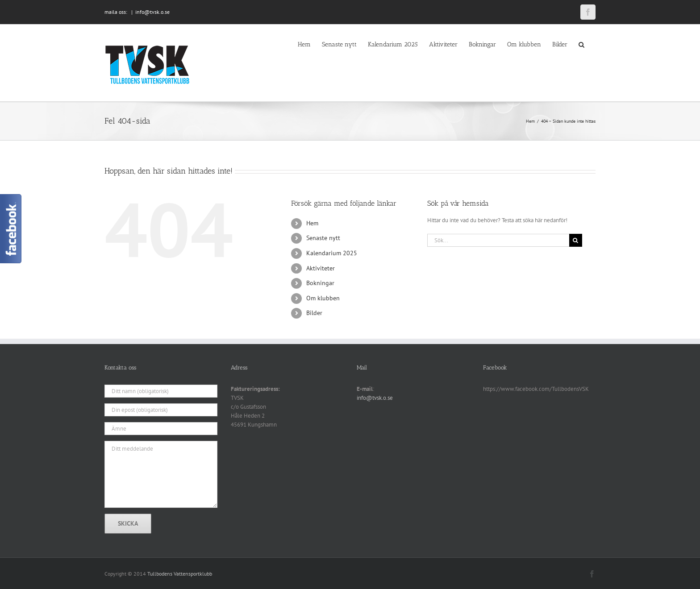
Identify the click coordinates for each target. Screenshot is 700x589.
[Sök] (576, 240)
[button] (581, 44)
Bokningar (320, 283)
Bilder (314, 313)
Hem (312, 223)
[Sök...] (498, 240)
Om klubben (323, 298)
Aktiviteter (321, 268)
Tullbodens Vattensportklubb (180, 574)
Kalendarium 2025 (332, 253)
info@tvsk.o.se (152, 12)
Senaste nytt (323, 238)
